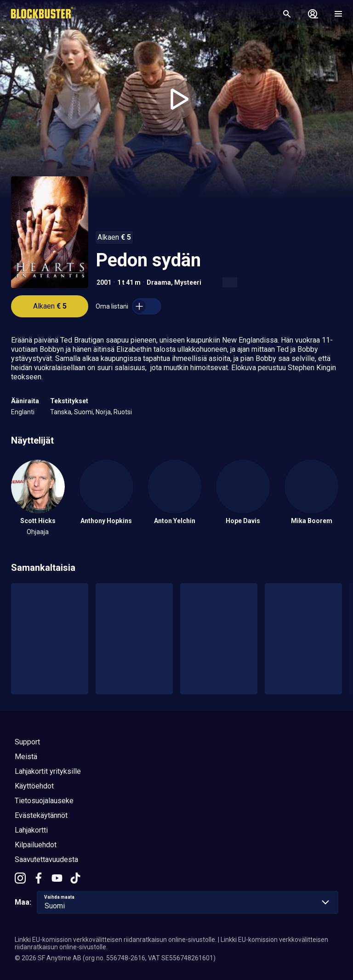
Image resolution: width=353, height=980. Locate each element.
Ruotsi (123, 412)
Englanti (23, 412)
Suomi (83, 412)
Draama (159, 282)
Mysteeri (188, 282)
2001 (104, 282)
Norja (103, 412)
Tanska (61, 412)
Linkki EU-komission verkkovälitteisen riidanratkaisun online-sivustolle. (116, 940)
